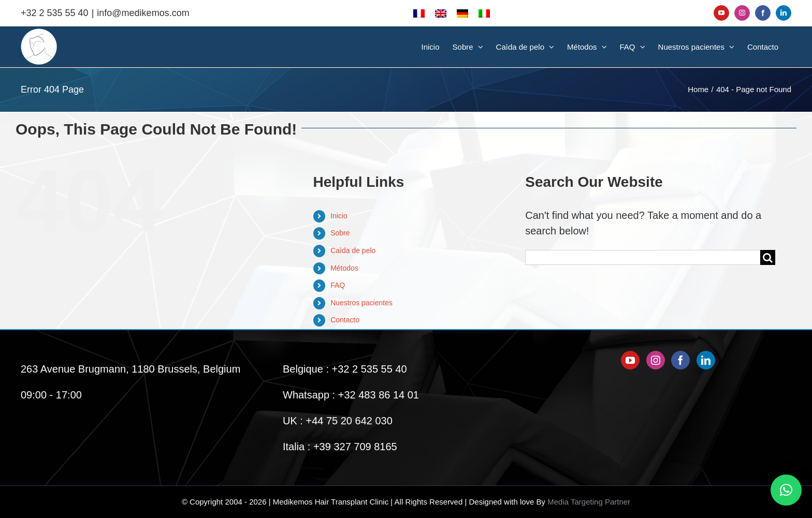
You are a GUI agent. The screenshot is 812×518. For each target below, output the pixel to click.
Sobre (340, 233)
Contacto (345, 320)
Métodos (344, 268)
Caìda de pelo (353, 250)
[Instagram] (656, 360)
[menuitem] (419, 13)
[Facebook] (680, 360)
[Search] (768, 257)
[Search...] (643, 257)
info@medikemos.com (143, 13)
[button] (786, 490)
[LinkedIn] (706, 360)
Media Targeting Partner (589, 502)
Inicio (339, 216)
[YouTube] (630, 360)
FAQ (338, 285)
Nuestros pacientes (361, 303)
